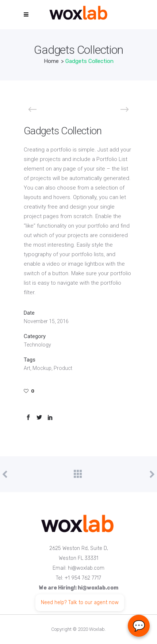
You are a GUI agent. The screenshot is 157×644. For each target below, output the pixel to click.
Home (51, 61)
